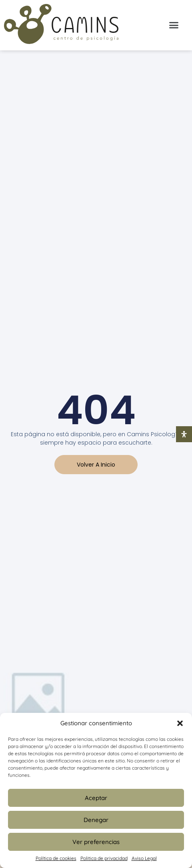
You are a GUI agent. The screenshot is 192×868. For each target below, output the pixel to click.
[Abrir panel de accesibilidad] (184, 434)
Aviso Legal (144, 858)
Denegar (96, 820)
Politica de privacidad (104, 858)
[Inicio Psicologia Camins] (61, 25)
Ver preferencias (96, 842)
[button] (180, 723)
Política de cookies (56, 858)
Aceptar (96, 798)
